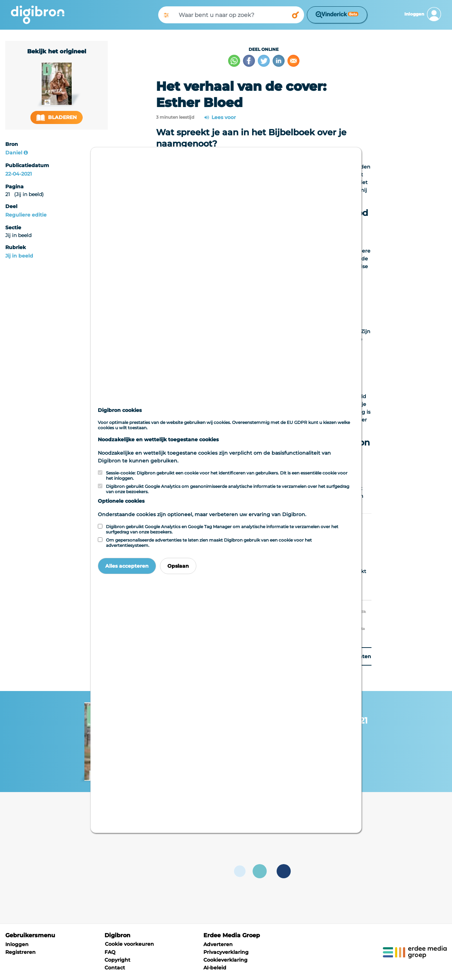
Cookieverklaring (225, 960)
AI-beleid (215, 968)
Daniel (14, 153)
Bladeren (56, 117)
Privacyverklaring (226, 952)
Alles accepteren (127, 566)
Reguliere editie (26, 215)
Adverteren (218, 944)
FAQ (110, 952)
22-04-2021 (19, 174)
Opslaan (178, 566)
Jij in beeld (19, 256)
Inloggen (17, 944)
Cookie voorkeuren (129, 944)
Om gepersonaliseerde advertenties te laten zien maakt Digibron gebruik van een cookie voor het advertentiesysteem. (209, 543)
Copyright (117, 960)
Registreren (20, 952)
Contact (115, 968)
